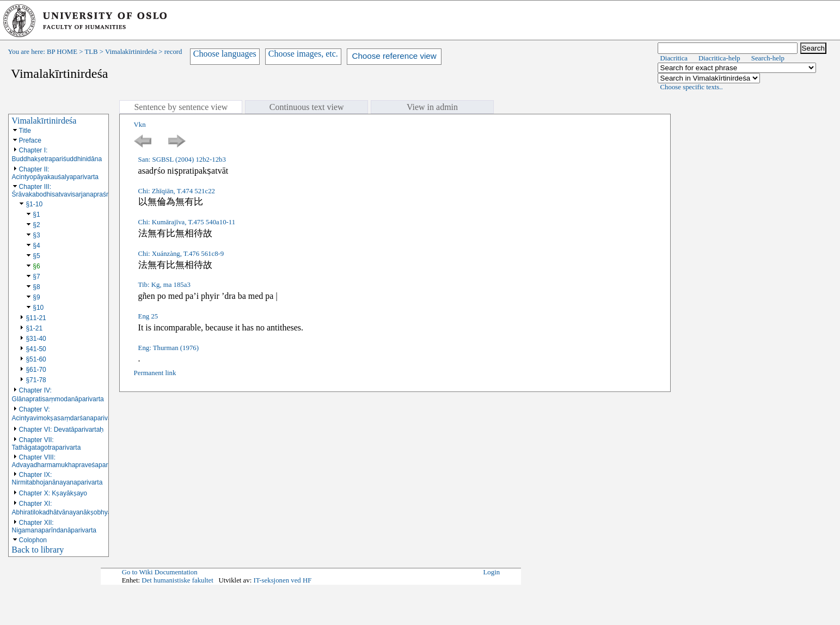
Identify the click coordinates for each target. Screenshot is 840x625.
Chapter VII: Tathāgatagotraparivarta (47, 444)
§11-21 (36, 318)
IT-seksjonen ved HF (282, 580)
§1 (36, 215)
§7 (36, 277)
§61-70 (36, 370)
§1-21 (34, 328)
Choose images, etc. (303, 54)
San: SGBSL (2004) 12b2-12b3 (182, 160)
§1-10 (34, 204)
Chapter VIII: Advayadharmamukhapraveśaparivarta (68, 461)
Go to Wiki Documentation (160, 572)
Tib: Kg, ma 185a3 (164, 285)
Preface (30, 140)
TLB (91, 52)
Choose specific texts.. (692, 87)
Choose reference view (394, 56)
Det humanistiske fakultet (177, 580)
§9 (36, 297)
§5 (36, 256)
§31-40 (36, 339)
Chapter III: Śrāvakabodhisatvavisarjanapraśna (63, 191)
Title (25, 131)
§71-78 (36, 380)
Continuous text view (307, 107)
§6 (36, 266)
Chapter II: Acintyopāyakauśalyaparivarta (55, 173)
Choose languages (225, 54)
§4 (36, 246)
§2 (36, 225)
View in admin (432, 107)
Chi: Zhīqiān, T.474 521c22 (177, 191)
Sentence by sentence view (181, 107)
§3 (36, 235)
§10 (38, 308)
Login (492, 572)
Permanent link (155, 373)
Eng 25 (148, 316)
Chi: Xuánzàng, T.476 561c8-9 (181, 254)
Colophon (33, 540)
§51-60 (36, 359)
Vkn (140, 125)
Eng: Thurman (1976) (168, 348)
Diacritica (674, 58)
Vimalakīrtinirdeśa (131, 52)
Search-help (768, 58)
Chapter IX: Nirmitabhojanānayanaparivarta (57, 479)
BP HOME (62, 52)
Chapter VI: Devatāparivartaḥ (62, 430)
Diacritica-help (719, 58)
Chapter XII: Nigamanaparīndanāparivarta (54, 526)
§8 (36, 287)
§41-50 (36, 349)
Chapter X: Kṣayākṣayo (53, 493)
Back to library (38, 550)
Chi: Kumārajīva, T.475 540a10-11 (187, 222)
